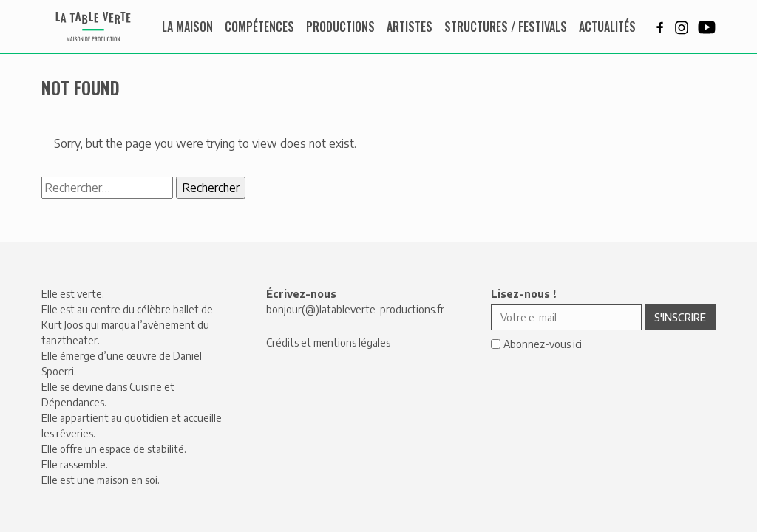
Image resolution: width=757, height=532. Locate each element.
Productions (340, 27)
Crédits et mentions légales (328, 342)
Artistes (410, 27)
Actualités (607, 27)
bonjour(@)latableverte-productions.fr (355, 309)
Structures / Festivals (506, 27)
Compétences (259, 27)
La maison (187, 27)
